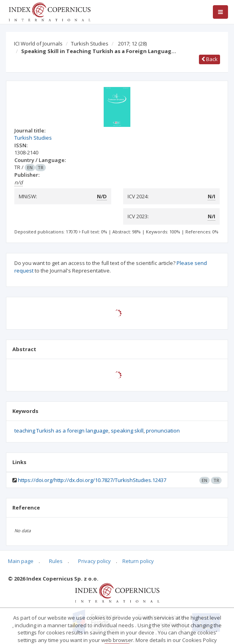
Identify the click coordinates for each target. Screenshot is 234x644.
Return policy (138, 561)
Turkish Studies (90, 43)
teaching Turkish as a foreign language (61, 431)
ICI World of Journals (38, 43)
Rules (56, 561)
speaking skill (127, 431)
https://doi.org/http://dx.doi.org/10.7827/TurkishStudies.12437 (92, 480)
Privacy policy (94, 561)
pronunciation (163, 431)
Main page (21, 561)
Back (209, 59)
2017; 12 (132, 43)
